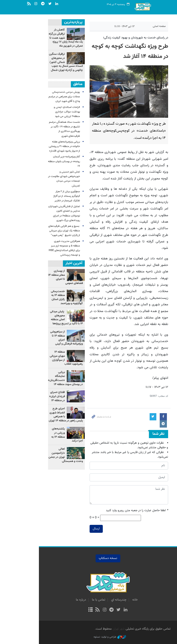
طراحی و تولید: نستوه (90, 637)
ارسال (77, 529)
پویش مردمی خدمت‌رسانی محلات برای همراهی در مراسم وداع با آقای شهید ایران (45, 97)
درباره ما (61, 600)
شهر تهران (99, 629)
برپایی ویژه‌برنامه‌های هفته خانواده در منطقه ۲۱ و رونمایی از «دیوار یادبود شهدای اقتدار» (45, 146)
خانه (116, 600)
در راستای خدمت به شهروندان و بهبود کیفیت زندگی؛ (116, 38)
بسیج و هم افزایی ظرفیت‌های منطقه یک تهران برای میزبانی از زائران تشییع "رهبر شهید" (45, 231)
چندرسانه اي (99, 600)
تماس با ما (79, 600)
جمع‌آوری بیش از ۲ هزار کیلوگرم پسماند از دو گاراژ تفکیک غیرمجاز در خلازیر (47, 196)
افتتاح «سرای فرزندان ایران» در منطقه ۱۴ (38, 396)
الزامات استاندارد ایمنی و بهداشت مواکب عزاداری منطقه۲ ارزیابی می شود (47, 112)
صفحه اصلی (140, 26)
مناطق (58, 84)
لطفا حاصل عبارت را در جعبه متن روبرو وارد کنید (118, 511)
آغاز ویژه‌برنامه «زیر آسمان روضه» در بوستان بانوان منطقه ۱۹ (45, 161)
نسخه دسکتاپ (88, 558)
